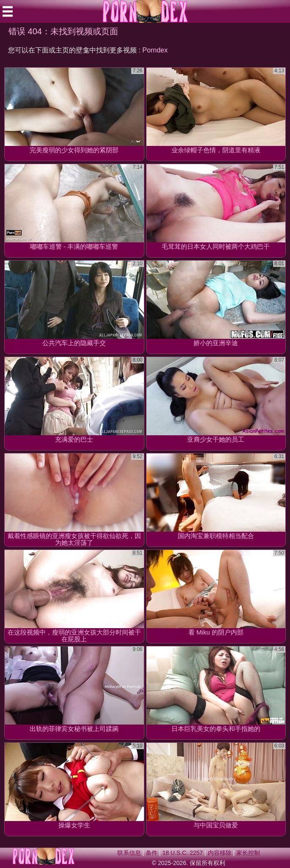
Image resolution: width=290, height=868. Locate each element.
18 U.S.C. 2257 (182, 853)
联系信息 (129, 853)
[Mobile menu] (8, 11)
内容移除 (220, 853)
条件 (152, 853)
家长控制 (248, 853)
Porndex (155, 50)
